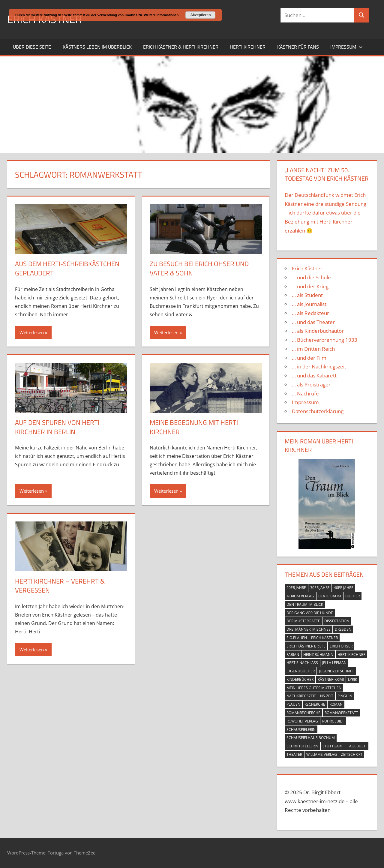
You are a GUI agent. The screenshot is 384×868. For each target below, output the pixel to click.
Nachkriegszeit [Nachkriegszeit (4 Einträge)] (301, 696)
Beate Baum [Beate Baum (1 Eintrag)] (330, 596)
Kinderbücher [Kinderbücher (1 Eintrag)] (300, 679)
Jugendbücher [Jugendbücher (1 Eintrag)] (301, 671)
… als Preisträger (311, 384)
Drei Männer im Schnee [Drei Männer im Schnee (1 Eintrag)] (309, 629)
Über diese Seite (32, 47)
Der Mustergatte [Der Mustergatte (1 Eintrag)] (303, 621)
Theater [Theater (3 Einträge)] (294, 754)
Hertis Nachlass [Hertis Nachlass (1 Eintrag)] (302, 663)
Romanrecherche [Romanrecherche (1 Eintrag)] (303, 713)
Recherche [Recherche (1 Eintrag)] (315, 704)
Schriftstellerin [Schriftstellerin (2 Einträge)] (302, 746)
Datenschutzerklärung (318, 411)
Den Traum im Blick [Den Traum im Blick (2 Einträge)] (305, 604)
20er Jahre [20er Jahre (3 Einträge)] (296, 588)
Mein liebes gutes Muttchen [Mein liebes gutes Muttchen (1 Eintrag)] (314, 688)
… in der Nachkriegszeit (319, 366)
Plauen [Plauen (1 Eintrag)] (293, 704)
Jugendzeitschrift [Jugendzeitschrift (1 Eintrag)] (336, 671)
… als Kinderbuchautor (318, 331)
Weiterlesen (32, 332)
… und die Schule (311, 277)
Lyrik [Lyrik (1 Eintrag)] (352, 679)
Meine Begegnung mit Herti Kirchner (194, 427)
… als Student (307, 295)
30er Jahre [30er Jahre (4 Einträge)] (320, 588)
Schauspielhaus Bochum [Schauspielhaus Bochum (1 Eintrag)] (311, 738)
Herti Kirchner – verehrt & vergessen (60, 586)
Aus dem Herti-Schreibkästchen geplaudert (67, 268)
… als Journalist (309, 304)
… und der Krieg (310, 286)
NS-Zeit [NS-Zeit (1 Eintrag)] (327, 696)
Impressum (346, 47)
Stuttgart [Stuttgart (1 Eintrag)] (333, 746)
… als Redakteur (310, 313)
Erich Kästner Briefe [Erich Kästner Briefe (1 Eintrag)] (306, 646)
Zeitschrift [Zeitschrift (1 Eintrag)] (352, 754)
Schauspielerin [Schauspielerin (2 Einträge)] (301, 730)
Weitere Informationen (161, 15)
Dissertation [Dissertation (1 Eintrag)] (337, 621)
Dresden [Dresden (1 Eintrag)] (343, 629)
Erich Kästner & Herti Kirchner (181, 47)
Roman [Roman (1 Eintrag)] (336, 704)
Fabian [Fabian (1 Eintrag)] (293, 655)
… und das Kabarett (314, 375)
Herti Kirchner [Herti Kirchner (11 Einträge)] (351, 655)
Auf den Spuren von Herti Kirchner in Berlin (57, 427)
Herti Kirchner (248, 47)
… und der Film (309, 358)
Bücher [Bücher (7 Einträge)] (352, 596)
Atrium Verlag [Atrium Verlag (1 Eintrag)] (300, 596)
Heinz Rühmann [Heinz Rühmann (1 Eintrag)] (318, 655)
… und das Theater (313, 322)
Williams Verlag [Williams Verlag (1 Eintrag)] (322, 754)
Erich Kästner (307, 268)
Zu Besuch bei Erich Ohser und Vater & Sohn (199, 268)
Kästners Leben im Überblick (97, 47)
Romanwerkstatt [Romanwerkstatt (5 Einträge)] (341, 713)
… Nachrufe (305, 393)
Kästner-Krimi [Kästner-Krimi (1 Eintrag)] (331, 679)
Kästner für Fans (298, 47)
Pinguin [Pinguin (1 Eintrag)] (345, 696)
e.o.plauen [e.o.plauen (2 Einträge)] (297, 638)
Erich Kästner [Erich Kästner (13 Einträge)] (324, 638)
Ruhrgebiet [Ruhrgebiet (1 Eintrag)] (333, 721)
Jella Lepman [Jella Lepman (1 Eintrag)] (334, 663)
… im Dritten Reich (313, 349)
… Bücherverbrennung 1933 (325, 340)
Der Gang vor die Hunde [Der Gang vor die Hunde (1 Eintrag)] (310, 613)
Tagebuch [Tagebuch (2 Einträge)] (357, 746)
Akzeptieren (200, 15)
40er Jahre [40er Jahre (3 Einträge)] (344, 588)
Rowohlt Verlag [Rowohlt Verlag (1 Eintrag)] (302, 721)
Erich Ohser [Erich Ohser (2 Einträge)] (341, 646)
